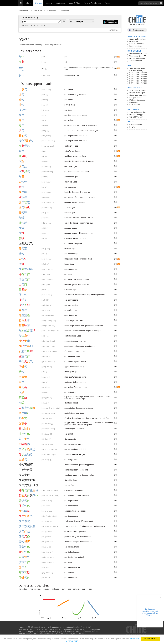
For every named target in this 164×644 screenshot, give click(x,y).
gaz (66, 57)
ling (83, 589)
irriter (108, 68)
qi (113, 68)
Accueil (34, 10)
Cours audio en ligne (138, 39)
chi (67, 70)
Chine (28, 3)
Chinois (38, 3)
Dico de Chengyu (136, 115)
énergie (96, 68)
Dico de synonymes (137, 58)
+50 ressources (136, 61)
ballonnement (70, 75)
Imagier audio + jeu (137, 93)
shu (69, 589)
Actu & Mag (75, 3)
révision (144, 73)
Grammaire (134, 41)
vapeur (84, 115)
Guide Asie (61, 3)
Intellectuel (23, 589)
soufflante (82, 156)
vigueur (88, 68)
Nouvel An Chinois (92, 3)
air (70, 68)
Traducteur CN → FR (138, 56)
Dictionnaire (65, 10)
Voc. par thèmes (136, 98)
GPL (85, 136)
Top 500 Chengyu (136, 117)
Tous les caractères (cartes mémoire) (137, 69)
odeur (81, 68)
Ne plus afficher (150, 639)
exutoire (86, 285)
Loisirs (49, 3)
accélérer (80, 429)
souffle (75, 68)
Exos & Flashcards (137, 44)
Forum (132, 127)
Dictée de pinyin (136, 46)
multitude (56, 589)
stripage (83, 238)
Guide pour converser (138, 95)
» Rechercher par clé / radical (34, 25)
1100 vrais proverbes (138, 112)
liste (138, 73)
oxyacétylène (70, 397)
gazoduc (82, 202)
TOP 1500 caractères (138, 90)
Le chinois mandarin (48, 10)
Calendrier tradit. (136, 125)
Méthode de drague (137, 100)
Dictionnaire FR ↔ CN (138, 54)
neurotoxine (69, 341)
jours (64, 589)
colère (102, 68)
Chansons (133, 102)
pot (90, 589)
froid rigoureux (35, 589)
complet (76, 589)
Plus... (107, 3)
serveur (46, 589)
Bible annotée (135, 105)
